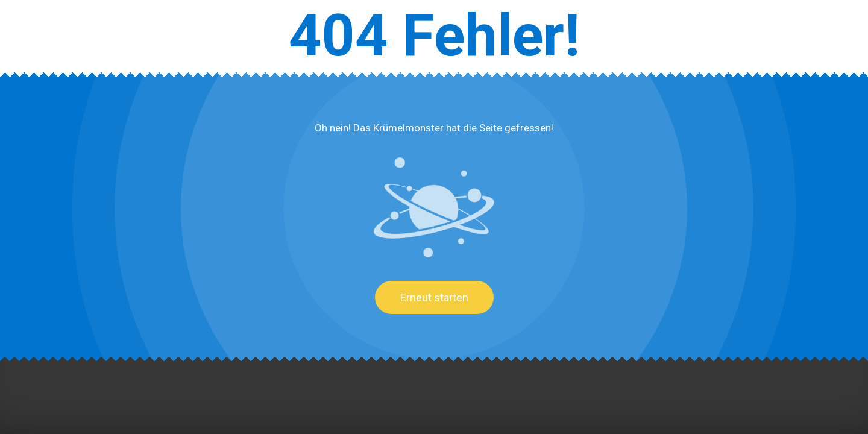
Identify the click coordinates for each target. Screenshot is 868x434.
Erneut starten (434, 297)
